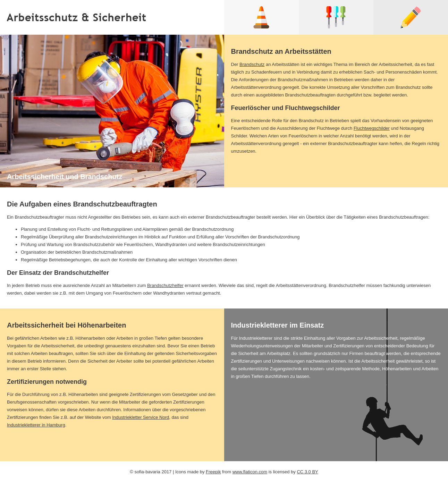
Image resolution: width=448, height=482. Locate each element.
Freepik (213, 472)
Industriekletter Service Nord (141, 417)
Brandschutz (252, 64)
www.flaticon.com (250, 472)
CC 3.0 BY (307, 472)
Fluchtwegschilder (372, 128)
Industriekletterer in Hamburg (36, 425)
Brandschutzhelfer (165, 285)
